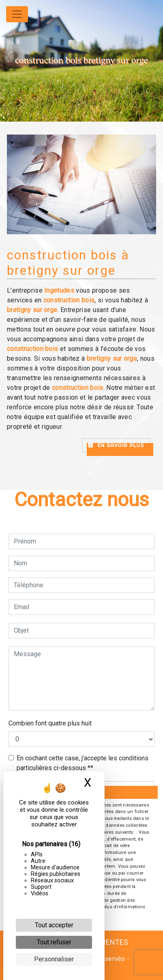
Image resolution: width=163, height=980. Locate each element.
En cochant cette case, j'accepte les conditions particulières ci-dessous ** (83, 763)
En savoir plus (116, 445)
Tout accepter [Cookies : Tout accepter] (54, 925)
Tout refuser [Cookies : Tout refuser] (54, 942)
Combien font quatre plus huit (50, 723)
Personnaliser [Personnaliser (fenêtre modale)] (54, 959)
